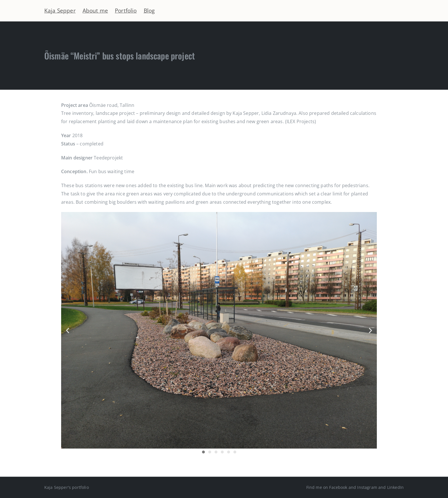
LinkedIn (395, 487)
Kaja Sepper (60, 10)
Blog (149, 10)
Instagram (367, 487)
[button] (68, 330)
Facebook (338, 487)
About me (95, 10)
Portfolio (126, 10)
